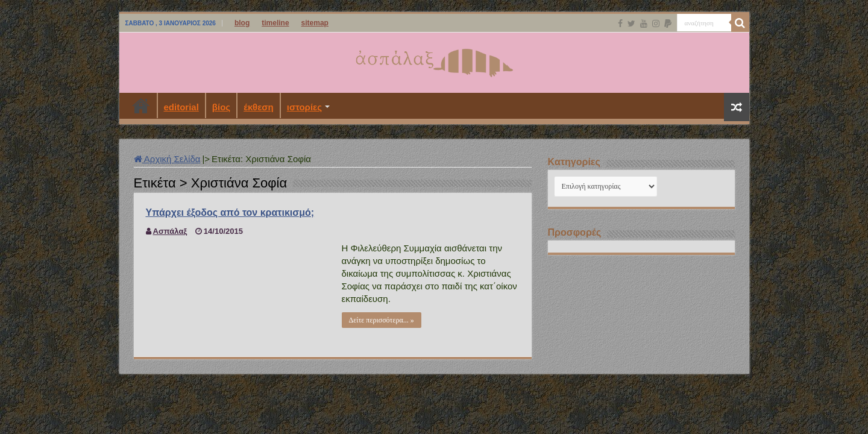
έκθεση (259, 107)
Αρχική (141, 105)
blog (242, 23)
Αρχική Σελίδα (167, 159)
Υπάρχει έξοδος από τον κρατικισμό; (230, 212)
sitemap (315, 23)
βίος (221, 107)
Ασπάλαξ (170, 231)
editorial (181, 107)
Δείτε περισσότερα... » (382, 320)
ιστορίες (304, 107)
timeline (275, 23)
